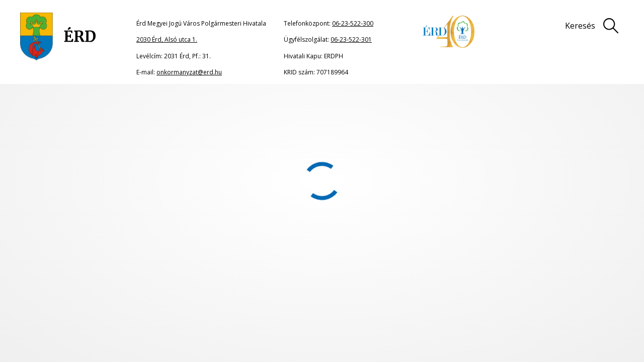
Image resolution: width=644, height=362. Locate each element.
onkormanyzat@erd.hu (189, 72)
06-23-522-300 (353, 23)
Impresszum (456, 298)
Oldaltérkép (259, 298)
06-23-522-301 (351, 39)
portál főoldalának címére (127, 175)
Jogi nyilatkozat (357, 298)
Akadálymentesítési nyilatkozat (295, 319)
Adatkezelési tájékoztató (573, 298)
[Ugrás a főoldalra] (58, 36)
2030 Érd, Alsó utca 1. (167, 39)
